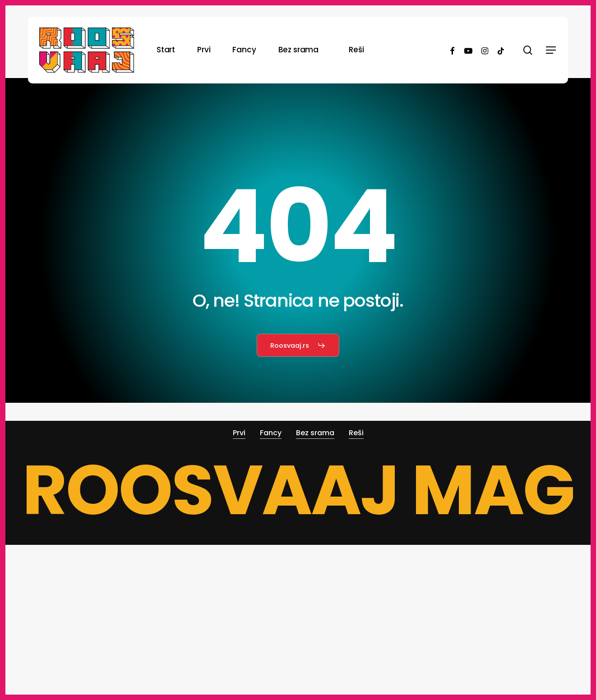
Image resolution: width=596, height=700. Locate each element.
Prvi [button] (239, 433)
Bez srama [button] (315, 433)
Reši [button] (356, 433)
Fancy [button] (271, 433)
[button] (551, 50)
